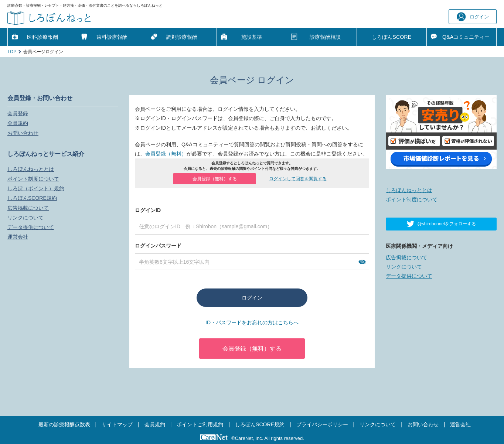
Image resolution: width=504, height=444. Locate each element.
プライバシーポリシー (322, 424)
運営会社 (18, 237)
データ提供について (31, 227)
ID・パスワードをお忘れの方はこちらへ (252, 322)
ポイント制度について (33, 179)
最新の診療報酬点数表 (64, 424)
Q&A (466, 37)
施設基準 (252, 37)
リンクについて (25, 218)
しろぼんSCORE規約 (32, 198)
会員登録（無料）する (215, 179)
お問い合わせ (23, 133)
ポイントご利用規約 (200, 424)
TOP (12, 52)
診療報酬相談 (325, 37)
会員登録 (18, 113)
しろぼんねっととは (31, 169)
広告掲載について (28, 208)
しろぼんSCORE (391, 37)
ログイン (473, 17)
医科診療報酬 (42, 37)
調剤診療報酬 (182, 37)
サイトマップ (117, 424)
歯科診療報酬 (112, 37)
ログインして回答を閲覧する (298, 179)
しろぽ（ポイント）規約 (36, 188)
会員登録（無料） (166, 154)
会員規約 (18, 123)
